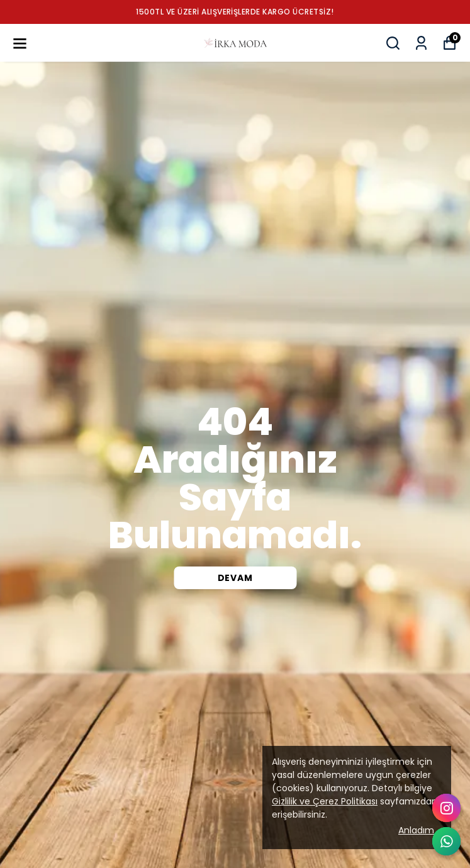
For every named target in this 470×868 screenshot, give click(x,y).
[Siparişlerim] (421, 43)
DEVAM (235, 578)
